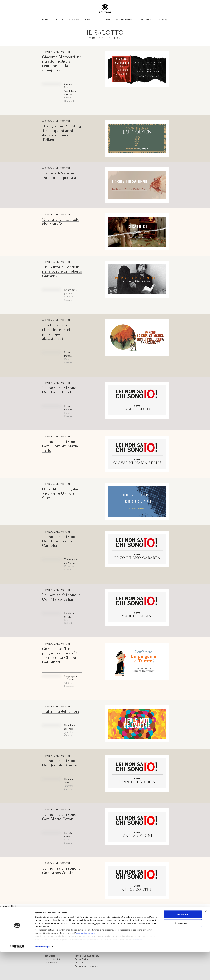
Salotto (59, 20)
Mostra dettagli (42, 975)
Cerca (162, 20)
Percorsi (74, 20)
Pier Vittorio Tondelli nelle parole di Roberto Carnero (62, 272)
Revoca (138, 968)
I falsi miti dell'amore (61, 712)
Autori (106, 20)
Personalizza (183, 951)
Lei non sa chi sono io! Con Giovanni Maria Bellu (62, 446)
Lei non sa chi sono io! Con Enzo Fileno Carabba (62, 541)
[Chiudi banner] (206, 940)
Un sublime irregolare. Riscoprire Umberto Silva (62, 494)
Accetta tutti (183, 942)
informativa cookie (85, 961)
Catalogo (91, 20)
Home (45, 20)
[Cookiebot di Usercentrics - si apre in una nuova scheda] (17, 975)
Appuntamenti (124, 20)
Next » (14, 906)
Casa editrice (145, 20)
